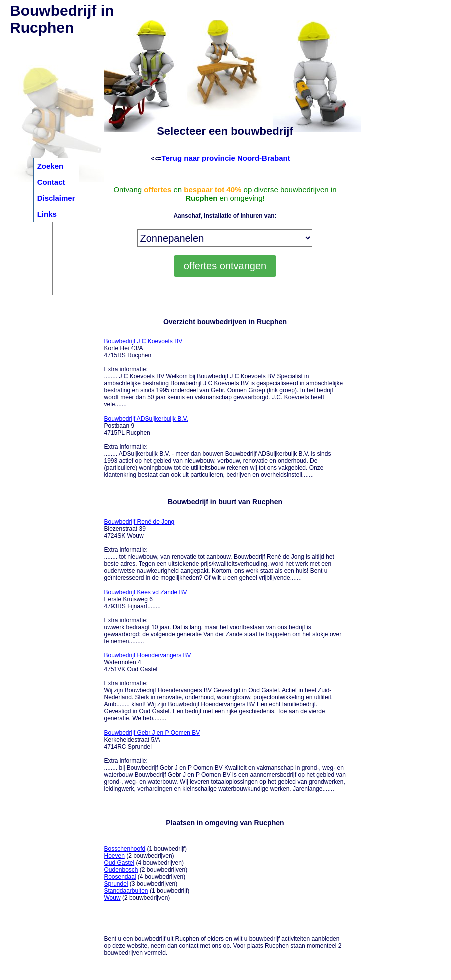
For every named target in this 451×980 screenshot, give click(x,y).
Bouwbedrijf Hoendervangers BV (147, 655)
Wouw (112, 898)
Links (47, 214)
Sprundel (116, 884)
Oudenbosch (121, 870)
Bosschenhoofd (125, 849)
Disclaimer (56, 198)
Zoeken (51, 166)
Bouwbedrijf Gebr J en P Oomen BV (152, 733)
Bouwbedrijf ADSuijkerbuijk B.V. (146, 419)
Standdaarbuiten (126, 891)
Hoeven (114, 856)
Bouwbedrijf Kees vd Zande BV (145, 592)
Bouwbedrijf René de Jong (139, 522)
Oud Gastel (119, 863)
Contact (51, 182)
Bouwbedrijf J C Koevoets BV (143, 341)
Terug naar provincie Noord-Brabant (226, 158)
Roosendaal (120, 877)
